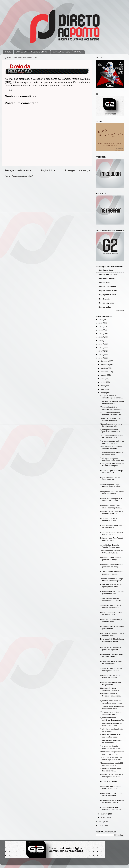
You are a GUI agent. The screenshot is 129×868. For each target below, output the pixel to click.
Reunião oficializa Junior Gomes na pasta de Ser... (111, 808)
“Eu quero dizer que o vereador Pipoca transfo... (112, 397)
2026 (101, 320)
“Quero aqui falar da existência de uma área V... (112, 719)
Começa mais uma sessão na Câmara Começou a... (112, 465)
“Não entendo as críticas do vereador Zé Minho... (111, 448)
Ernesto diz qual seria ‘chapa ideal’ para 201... (112, 472)
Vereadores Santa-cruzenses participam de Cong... (112, 566)
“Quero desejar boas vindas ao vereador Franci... (111, 741)
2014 (101, 822)
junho (103, 382)
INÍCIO (8, 52)
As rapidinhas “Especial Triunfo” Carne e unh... (110, 546)
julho (103, 379)
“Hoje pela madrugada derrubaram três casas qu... (112, 459)
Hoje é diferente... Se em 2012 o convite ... (110, 479)
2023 (101, 330)
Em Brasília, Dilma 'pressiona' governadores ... (112, 627)
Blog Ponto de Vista (107, 278)
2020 (101, 341)
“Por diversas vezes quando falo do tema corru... (111, 436)
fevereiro (104, 814)
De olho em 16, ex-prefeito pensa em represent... (111, 648)
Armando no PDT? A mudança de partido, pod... (112, 519)
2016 (101, 355)
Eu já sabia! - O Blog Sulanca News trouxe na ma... (112, 640)
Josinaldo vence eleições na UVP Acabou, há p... (112, 552)
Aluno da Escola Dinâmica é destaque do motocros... (112, 775)
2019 (101, 344)
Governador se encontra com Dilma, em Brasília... (112, 677)
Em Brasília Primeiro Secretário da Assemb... (111, 695)
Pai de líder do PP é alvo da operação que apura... (111, 585)
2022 (101, 334)
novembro (105, 365)
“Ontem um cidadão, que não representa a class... (112, 736)
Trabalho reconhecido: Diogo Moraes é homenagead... (112, 580)
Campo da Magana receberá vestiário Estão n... (112, 533)
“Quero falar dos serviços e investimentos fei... (111, 425)
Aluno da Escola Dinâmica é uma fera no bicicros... (112, 512)
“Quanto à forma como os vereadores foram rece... (111, 702)
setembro (105, 372)
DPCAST (78, 52)
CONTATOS (21, 52)
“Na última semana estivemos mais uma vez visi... (112, 442)
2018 (101, 348)
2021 (101, 337)
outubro (104, 368)
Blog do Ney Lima (106, 303)
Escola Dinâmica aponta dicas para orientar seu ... (112, 592)
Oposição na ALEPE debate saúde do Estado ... (111, 794)
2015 (101, 358)
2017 (101, 351)
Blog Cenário (104, 299)
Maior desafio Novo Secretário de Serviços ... (111, 689)
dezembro (105, 361)
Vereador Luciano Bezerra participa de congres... (111, 559)
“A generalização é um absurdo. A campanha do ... (112, 408)
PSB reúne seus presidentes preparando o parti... (112, 573)
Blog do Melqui (105, 307)
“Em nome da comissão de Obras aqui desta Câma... (112, 758)
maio (103, 386)
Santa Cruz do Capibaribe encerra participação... (111, 606)
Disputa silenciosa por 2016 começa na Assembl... (111, 500)
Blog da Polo (104, 283)
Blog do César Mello (107, 287)
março (103, 393)
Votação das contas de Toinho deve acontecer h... (112, 493)
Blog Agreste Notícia (107, 295)
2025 (101, 323)
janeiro (104, 817)
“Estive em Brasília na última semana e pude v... (112, 453)
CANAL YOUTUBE (61, 52)
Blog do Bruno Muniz (108, 291)
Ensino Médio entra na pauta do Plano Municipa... (112, 656)
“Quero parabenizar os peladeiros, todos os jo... (111, 431)
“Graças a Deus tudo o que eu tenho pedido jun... (112, 402)
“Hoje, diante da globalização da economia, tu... (112, 730)
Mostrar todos (120, 310)
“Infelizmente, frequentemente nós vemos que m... (112, 753)
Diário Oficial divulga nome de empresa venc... (112, 634)
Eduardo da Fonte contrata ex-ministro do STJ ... (111, 613)
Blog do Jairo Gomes (108, 274)
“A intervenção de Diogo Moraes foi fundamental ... (112, 486)
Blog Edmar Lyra (106, 270)
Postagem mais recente (18, 170)
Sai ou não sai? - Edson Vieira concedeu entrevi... (111, 599)
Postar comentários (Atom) (22, 176)
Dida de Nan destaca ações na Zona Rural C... (111, 662)
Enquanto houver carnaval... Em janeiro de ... (112, 683)
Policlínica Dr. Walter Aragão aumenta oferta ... (112, 621)
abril (103, 389)
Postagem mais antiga (77, 170)
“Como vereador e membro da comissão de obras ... (112, 707)
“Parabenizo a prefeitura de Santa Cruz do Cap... (111, 713)
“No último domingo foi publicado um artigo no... (111, 747)
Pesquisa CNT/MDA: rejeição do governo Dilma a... (112, 801)
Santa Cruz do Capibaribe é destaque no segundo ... (111, 670)
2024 (101, 326)
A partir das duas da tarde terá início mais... (111, 770)
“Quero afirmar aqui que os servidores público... (111, 725)
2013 (101, 825)
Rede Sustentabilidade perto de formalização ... (112, 526)
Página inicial (48, 170)
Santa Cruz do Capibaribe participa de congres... (111, 787)
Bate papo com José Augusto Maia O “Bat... (112, 539)
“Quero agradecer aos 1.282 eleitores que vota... (112, 764)
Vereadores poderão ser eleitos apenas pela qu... (111, 507)
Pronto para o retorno (109, 781)
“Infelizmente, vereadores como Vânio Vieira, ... (110, 419)
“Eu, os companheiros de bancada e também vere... (112, 414)
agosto (104, 375)
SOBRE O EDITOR (40, 52)
